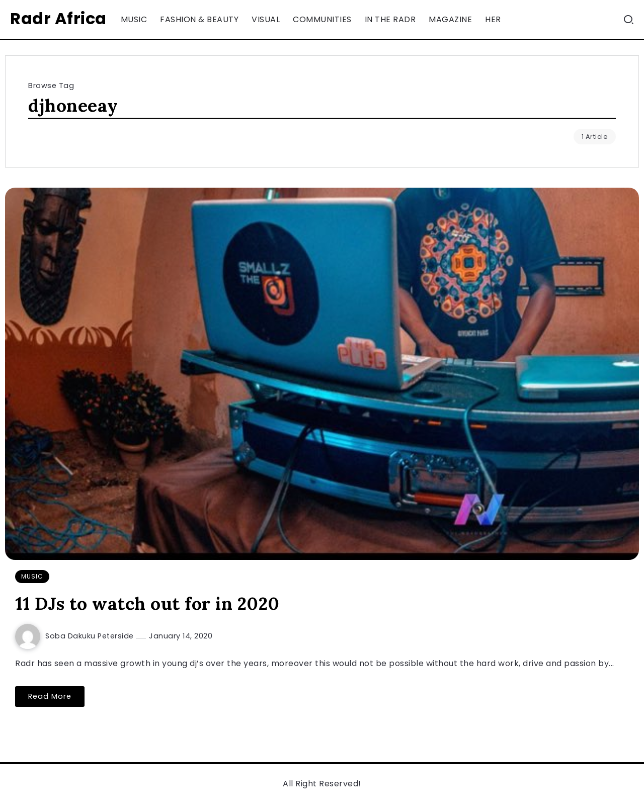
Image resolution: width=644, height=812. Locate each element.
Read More (50, 696)
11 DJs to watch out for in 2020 (147, 603)
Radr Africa (58, 18)
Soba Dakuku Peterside (91, 636)
